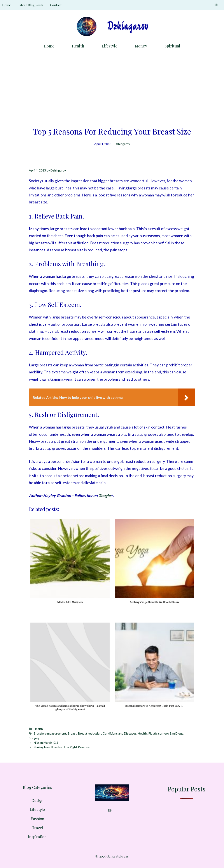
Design (37, 800)
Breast (72, 733)
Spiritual (172, 46)
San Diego (177, 733)
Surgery (34, 738)
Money (141, 46)
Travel (37, 828)
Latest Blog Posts (31, 5)
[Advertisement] (112, 86)
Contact (56, 5)
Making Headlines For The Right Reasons (62, 747)
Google (104, 495)
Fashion (37, 819)
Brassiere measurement (50, 733)
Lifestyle (110, 46)
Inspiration (37, 836)
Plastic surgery (158, 733)
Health (78, 46)
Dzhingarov (122, 144)
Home (7, 5)
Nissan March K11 (46, 743)
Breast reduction (90, 733)
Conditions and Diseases (120, 733)
